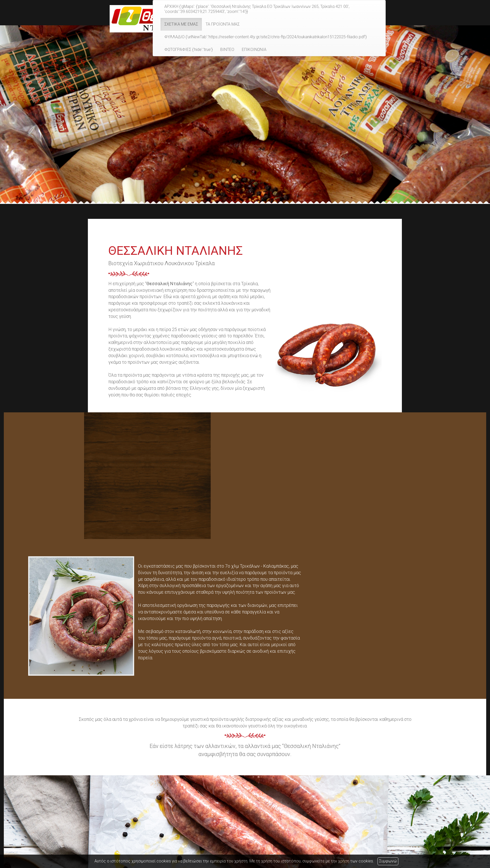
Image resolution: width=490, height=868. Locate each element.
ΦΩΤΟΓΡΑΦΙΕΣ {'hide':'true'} (189, 50)
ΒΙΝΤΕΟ (227, 50)
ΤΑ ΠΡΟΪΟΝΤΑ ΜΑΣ (223, 24)
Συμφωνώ (388, 861)
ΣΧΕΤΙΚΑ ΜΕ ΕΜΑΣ (181, 24)
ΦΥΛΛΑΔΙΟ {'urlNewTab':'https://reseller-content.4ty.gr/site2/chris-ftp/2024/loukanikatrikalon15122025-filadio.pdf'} (266, 37)
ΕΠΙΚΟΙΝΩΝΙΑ (254, 50)
